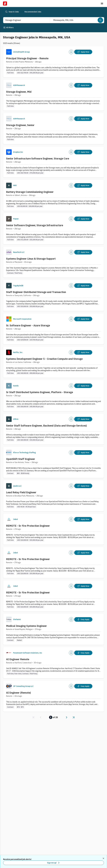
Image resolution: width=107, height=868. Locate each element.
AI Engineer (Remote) (19, 693)
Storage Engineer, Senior (20, 125)
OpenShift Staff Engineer (21, 459)
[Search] (100, 20)
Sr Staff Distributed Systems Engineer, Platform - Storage (40, 392)
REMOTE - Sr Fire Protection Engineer (28, 526)
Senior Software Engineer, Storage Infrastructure (35, 225)
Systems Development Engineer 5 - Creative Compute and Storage (44, 359)
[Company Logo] (9, 52)
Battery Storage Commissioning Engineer (30, 192)
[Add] (71, 52)
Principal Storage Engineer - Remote (27, 58)
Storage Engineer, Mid (19, 92)
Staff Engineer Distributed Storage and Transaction (36, 292)
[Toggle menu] (102, 4)
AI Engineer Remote (18, 659)
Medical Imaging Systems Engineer (26, 626)
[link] (34, 717)
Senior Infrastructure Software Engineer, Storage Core (38, 158)
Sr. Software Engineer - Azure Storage (28, 325)
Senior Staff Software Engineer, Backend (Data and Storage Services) (46, 426)
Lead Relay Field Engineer (21, 492)
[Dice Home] (5, 4)
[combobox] (24, 20)
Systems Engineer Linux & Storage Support (31, 259)
